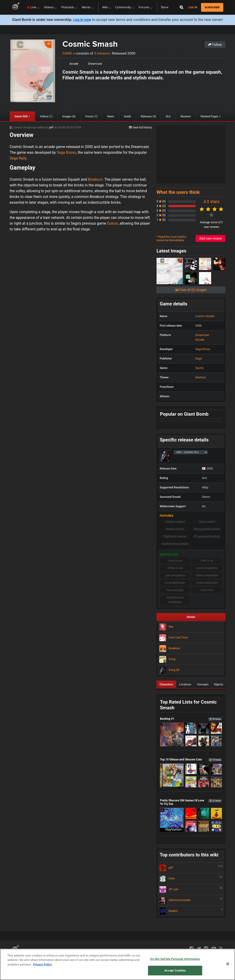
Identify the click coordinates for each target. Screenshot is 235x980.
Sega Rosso (66, 152)
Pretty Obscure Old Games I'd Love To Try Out (191, 802)
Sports (199, 368)
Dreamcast (95, 64)
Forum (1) (91, 116)
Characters (166, 684)
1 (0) (161, 220)
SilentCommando (191, 900)
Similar (191, 617)
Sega (199, 358)
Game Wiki (21, 116)
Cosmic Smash (90, 44)
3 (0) (161, 211)
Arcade (74, 64)
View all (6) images (191, 290)
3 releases (102, 53)
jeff (52, 128)
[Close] (228, 964)
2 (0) (161, 215)
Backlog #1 (191, 719)
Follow (215, 45)
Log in (193, 7)
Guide (127, 116)
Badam (191, 911)
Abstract (201, 377)
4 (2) (161, 206)
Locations (185, 684)
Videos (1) (46, 116)
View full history (140, 128)
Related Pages (209, 116)
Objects (219, 684)
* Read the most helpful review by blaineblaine (171, 238)
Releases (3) (148, 116)
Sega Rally (18, 158)
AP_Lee (191, 890)
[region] (117, 964)
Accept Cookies (175, 970)
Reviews (186, 116)
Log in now (82, 20)
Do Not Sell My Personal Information (175, 959)
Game (67, 53)
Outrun (112, 223)
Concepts (203, 684)
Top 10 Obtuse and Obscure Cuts (191, 759)
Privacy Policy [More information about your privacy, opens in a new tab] (42, 964)
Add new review (210, 238)
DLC (168, 116)
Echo (191, 879)
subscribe (212, 7)
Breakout (95, 179)
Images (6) (69, 116)
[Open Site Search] (182, 7)
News (111, 116)
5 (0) (161, 201)
